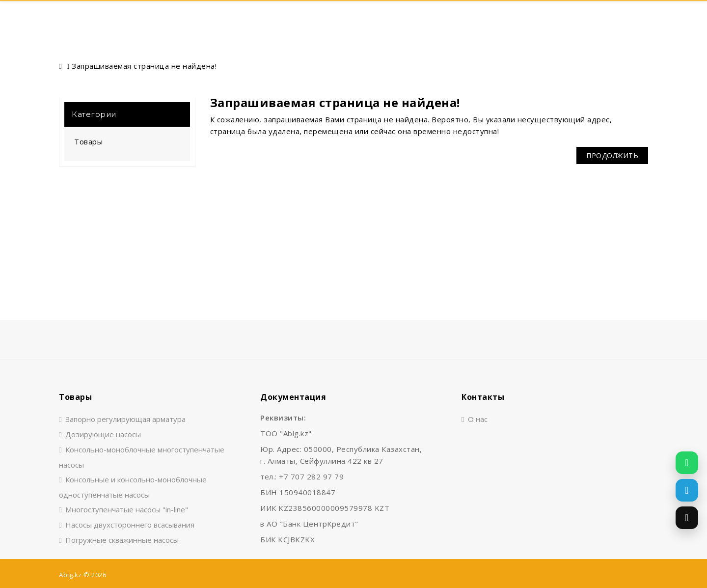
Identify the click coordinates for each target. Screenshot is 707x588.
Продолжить (612, 155)
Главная (255, 18)
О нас (368, 18)
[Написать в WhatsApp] (687, 463)
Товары (88, 141)
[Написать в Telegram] (687, 490)
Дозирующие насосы (103, 434)
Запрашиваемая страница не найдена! (144, 66)
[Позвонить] (687, 518)
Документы (426, 18)
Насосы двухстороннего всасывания (130, 525)
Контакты (491, 18)
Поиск (114, 18)
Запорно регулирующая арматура (125, 419)
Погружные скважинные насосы (122, 540)
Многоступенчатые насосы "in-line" (127, 509)
